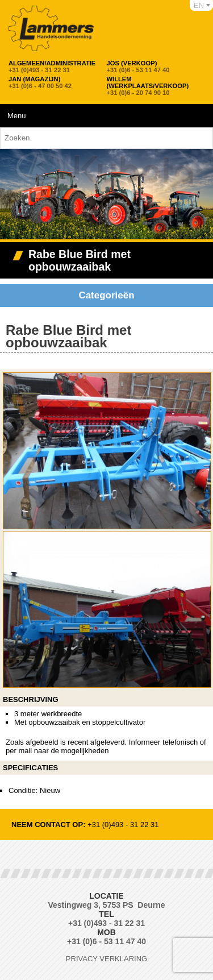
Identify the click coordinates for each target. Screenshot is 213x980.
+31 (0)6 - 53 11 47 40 (138, 67)
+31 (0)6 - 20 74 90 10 (154, 86)
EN (199, 5)
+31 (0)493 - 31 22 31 (52, 67)
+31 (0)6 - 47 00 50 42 (40, 82)
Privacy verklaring (106, 959)
